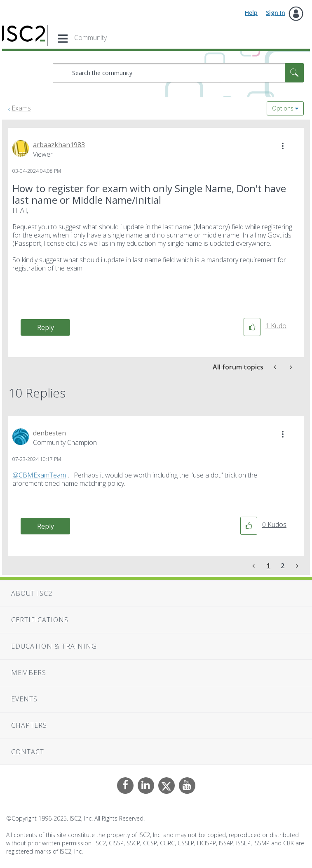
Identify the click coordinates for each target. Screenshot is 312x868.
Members (29, 673)
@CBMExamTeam (39, 475)
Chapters (29, 725)
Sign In (276, 13)
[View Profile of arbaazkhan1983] (59, 145)
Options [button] (283, 108)
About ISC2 (32, 593)
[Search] (178, 73)
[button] (283, 146)
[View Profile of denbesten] (49, 433)
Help (251, 13)
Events (24, 699)
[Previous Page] (254, 566)
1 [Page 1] (269, 566)
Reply (46, 327)
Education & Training (54, 646)
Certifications (40, 620)
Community (90, 38)
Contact (28, 752)
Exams (21, 108)
